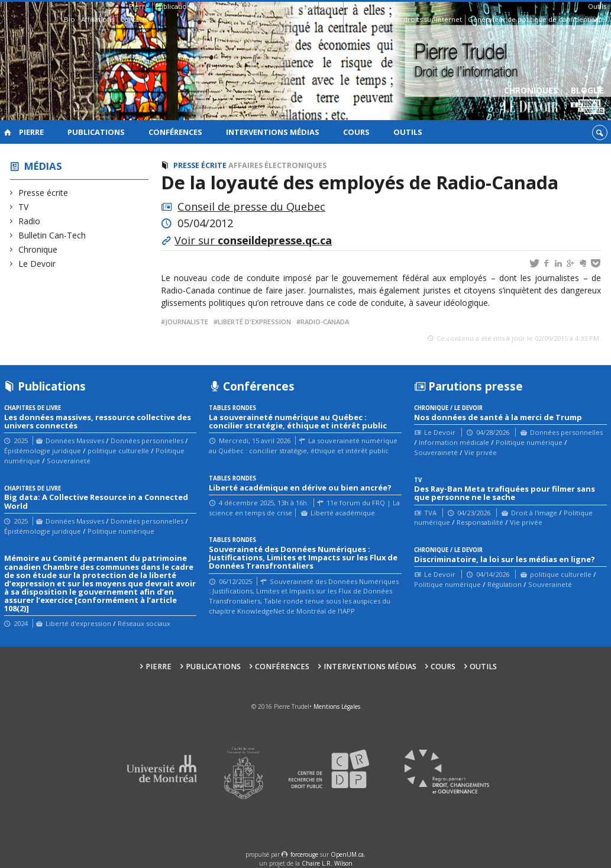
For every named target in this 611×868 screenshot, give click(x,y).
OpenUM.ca (347, 854)
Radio (30, 221)
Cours (331, 6)
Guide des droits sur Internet (416, 19)
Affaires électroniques (277, 165)
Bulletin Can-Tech (52, 235)
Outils (597, 6)
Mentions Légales (337, 706)
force (304, 854)
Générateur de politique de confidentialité (536, 19)
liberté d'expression (254, 322)
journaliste (187, 322)
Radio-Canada (325, 322)
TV (24, 207)
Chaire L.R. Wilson (327, 863)
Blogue (588, 101)
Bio (69, 19)
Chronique (38, 249)
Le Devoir (37, 264)
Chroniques (531, 101)
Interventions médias (281, 6)
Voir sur (253, 240)
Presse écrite (43, 193)
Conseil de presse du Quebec (251, 206)
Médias (43, 166)
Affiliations (98, 19)
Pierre (139, 6)
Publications (174, 6)
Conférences (221, 6)
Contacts (134, 19)
